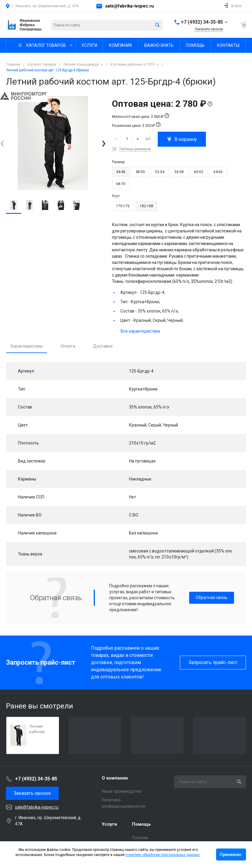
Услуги (109, 824)
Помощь (141, 824)
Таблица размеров (135, 149)
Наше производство (122, 791)
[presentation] (2, 143)
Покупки (140, 838)
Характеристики (26, 346)
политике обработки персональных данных (163, 855)
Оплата (68, 346)
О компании (115, 778)
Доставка (103, 346)
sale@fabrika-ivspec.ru (129, 6)
